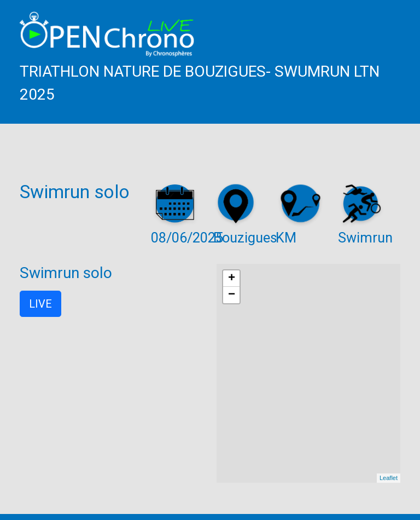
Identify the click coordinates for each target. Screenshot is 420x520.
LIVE (40, 304)
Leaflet (389, 478)
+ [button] (232, 279)
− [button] (232, 295)
